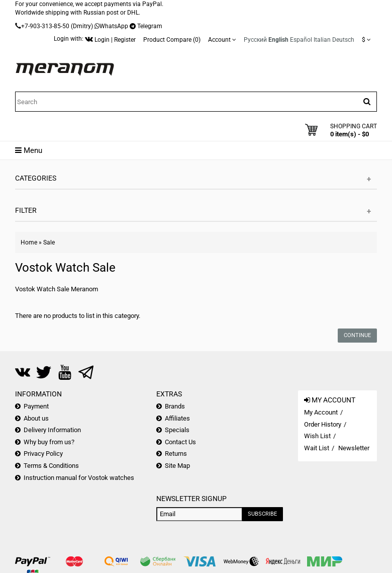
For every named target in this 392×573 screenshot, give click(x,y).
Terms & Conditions (51, 466)
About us (36, 418)
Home (29, 242)
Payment (36, 406)
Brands (175, 406)
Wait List (317, 448)
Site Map (177, 466)
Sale (49, 242)
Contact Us (180, 442)
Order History (323, 424)
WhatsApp (114, 26)
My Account (321, 412)
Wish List (317, 436)
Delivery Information (52, 430)
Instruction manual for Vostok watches (79, 478)
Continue (357, 335)
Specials (177, 430)
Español (301, 40)
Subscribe (262, 514)
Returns (176, 454)
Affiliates (177, 418)
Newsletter (354, 448)
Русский (255, 40)
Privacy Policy (43, 454)
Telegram (150, 26)
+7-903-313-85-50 (45, 26)
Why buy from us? (49, 442)
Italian (322, 40)
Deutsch (343, 40)
